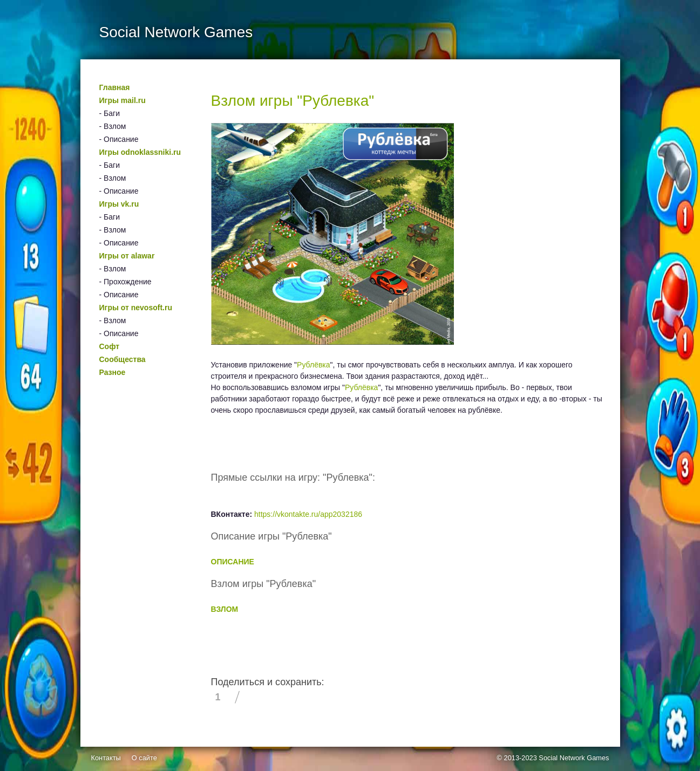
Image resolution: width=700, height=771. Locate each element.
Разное (113, 372)
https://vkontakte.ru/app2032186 (308, 514)
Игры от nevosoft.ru (136, 308)
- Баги (110, 113)
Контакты (106, 758)
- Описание (119, 139)
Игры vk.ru (119, 204)
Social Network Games (574, 758)
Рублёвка (314, 365)
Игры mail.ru (123, 100)
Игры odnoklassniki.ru (140, 152)
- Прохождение (125, 282)
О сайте (144, 758)
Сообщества (123, 359)
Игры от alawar (127, 256)
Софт (110, 346)
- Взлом (113, 126)
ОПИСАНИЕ (233, 562)
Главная (115, 87)
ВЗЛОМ (225, 609)
